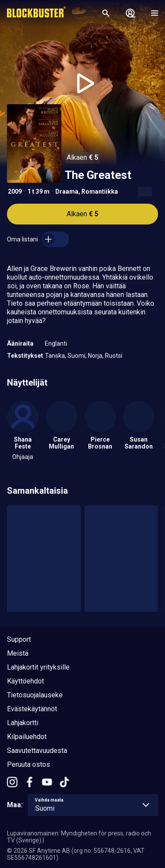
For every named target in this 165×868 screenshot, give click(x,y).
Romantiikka (100, 191)
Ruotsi (114, 356)
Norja (95, 356)
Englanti (56, 343)
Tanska (55, 356)
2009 (15, 191)
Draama (67, 191)
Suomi (76, 356)
